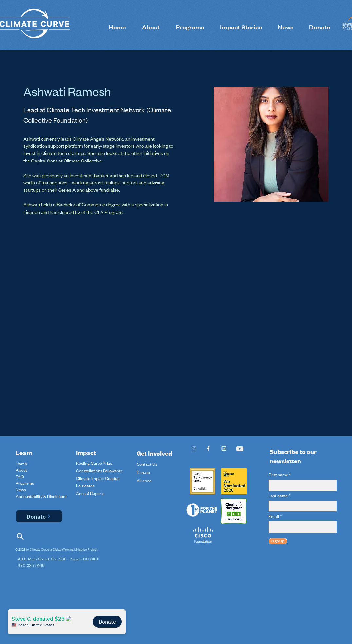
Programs (25, 483)
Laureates (85, 486)
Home (21, 464)
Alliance (144, 481)
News (21, 490)
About (21, 470)
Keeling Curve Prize (94, 463)
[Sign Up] (278, 541)
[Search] (20, 536)
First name (278, 475)
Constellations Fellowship (99, 471)
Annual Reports (90, 493)
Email (274, 516)
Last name (278, 496)
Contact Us (147, 464)
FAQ (20, 477)
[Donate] (39, 516)
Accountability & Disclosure (31, 496)
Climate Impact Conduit (98, 478)
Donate (143, 472)
